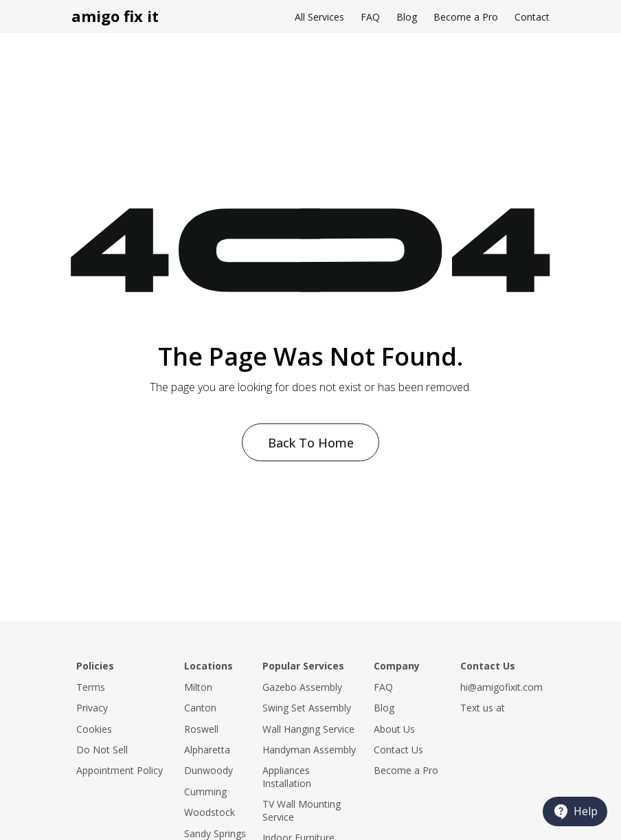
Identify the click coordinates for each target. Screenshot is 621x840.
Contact (532, 17)
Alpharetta (207, 750)
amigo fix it (115, 16)
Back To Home (311, 443)
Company (397, 666)
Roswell (201, 729)
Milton (198, 687)
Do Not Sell (102, 750)
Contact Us (398, 750)
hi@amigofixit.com (501, 687)
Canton (200, 708)
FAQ (370, 17)
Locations (208, 666)
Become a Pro (466, 17)
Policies (95, 666)
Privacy (92, 708)
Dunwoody (208, 770)
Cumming (205, 792)
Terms (91, 687)
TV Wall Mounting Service (302, 810)
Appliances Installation (287, 776)
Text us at (483, 708)
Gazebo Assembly (302, 687)
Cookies (94, 729)
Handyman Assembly (309, 750)
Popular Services (303, 666)
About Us (394, 729)
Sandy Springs (215, 833)
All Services (319, 17)
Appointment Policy (120, 770)
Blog (407, 17)
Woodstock (210, 812)
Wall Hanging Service (308, 729)
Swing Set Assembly (307, 708)
